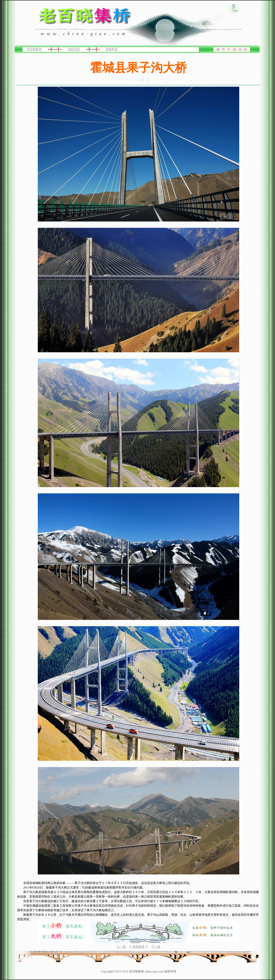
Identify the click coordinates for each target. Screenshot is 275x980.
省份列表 (74, 49)
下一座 (156, 947)
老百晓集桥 (34, 49)
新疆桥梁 (112, 49)
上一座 (121, 947)
